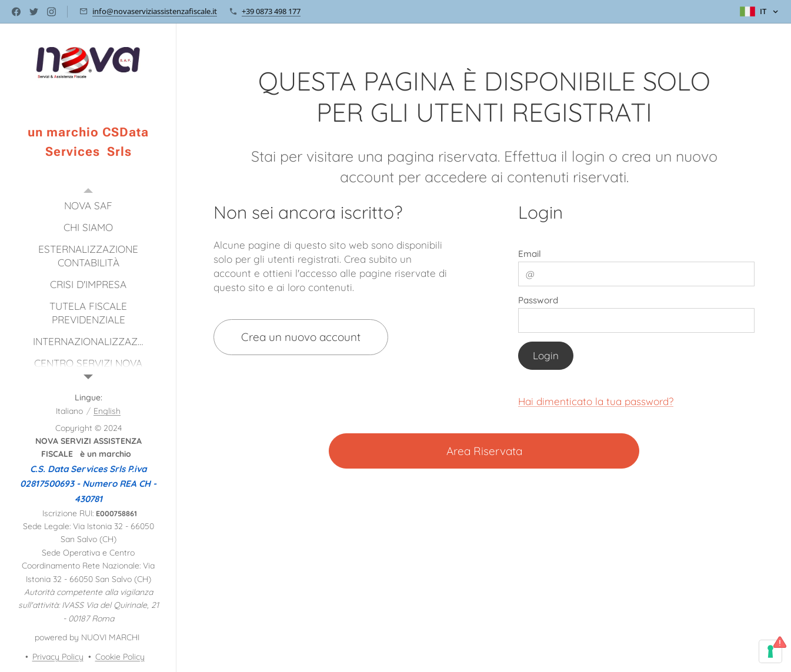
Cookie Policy (120, 657)
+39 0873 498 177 (271, 11)
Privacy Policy (58, 657)
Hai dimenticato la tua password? (596, 401)
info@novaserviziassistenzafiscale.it (155, 11)
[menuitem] (88, 205)
